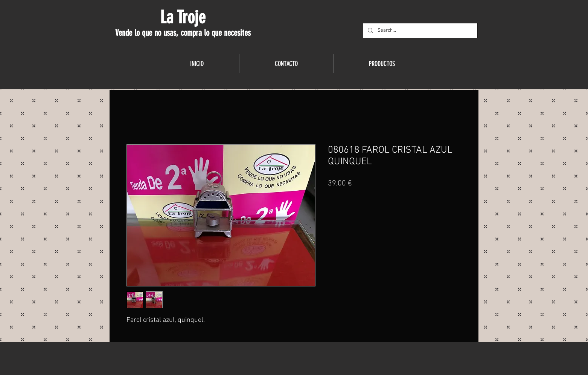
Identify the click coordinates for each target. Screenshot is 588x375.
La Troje (183, 17)
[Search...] (420, 31)
